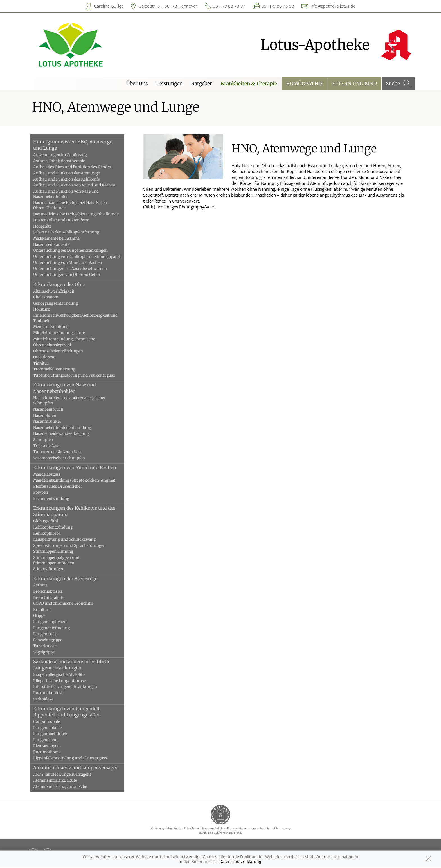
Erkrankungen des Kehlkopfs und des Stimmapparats (74, 511)
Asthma (40, 585)
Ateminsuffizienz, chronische (60, 787)
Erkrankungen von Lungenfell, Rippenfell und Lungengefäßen (67, 712)
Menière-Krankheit (51, 327)
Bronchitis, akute (49, 598)
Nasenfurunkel (47, 421)
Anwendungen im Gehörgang (60, 155)
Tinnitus (41, 363)
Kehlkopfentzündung (53, 527)
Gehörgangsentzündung (56, 303)
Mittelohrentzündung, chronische (64, 339)
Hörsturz (41, 309)
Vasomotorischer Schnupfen (59, 458)
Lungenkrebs (45, 634)
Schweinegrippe (48, 640)
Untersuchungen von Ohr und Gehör (67, 275)
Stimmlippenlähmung (53, 551)
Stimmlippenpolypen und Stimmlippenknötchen (56, 560)
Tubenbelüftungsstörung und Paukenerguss (74, 375)
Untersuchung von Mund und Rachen (68, 263)
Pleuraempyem (47, 746)
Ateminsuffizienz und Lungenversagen (76, 768)
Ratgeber (202, 84)
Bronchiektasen (48, 591)
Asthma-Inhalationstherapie (59, 161)
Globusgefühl (46, 521)
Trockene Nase (47, 446)
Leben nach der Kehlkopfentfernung (66, 232)
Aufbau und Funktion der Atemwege (67, 173)
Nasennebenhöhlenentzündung (62, 428)
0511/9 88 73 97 (229, 6)
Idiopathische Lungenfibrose (59, 681)
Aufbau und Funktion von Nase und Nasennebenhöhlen (66, 194)
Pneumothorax (47, 752)
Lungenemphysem (50, 622)
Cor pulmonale (47, 722)
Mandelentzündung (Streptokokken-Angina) (74, 480)
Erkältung (42, 610)
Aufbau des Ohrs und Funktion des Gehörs (72, 167)
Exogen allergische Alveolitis (59, 675)
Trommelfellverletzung (54, 369)
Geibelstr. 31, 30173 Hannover (168, 6)
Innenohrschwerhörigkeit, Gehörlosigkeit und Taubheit (75, 318)
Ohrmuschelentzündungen (58, 351)
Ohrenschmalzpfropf (52, 345)
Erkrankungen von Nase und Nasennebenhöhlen (65, 388)
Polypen (41, 492)
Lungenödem (45, 740)
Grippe (39, 616)
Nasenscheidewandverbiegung (61, 434)
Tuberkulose (45, 646)
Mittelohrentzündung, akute (59, 333)
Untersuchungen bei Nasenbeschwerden (70, 269)
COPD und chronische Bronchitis (63, 603)
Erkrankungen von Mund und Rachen (75, 467)
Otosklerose (44, 357)
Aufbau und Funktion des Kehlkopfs (67, 179)
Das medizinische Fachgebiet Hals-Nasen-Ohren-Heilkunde (71, 205)
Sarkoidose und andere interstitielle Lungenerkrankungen (72, 665)
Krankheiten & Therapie (249, 84)
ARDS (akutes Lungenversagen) (62, 774)
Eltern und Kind (355, 84)
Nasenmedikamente (51, 245)
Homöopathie (305, 84)
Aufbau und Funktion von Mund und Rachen (74, 185)
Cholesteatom (46, 297)
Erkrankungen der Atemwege (65, 579)
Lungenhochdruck (50, 734)
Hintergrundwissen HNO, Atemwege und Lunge (73, 145)
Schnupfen (43, 440)
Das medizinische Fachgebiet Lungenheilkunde (76, 214)
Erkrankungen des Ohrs (59, 284)
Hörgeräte (42, 226)
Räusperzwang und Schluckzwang (64, 539)
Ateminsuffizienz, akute (55, 780)
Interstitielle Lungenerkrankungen (65, 687)
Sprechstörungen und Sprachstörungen (69, 546)
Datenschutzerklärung (240, 861)
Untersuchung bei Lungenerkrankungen (70, 250)
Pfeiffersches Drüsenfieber (58, 486)
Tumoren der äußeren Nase (58, 452)
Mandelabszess (47, 474)
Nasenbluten (45, 416)
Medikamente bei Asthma (56, 238)
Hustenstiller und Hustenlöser (61, 220)
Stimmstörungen (49, 569)
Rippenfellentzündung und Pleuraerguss (70, 758)
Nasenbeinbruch (48, 409)
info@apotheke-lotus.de (333, 6)
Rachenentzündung (51, 499)
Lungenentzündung (51, 628)
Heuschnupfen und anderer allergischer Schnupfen (69, 401)
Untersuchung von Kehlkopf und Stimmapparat (77, 257)
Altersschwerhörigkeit (54, 291)
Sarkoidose (43, 699)
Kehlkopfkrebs (47, 533)
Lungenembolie (47, 728)
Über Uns (137, 84)
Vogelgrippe (44, 652)
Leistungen (169, 84)
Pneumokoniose (48, 693)
